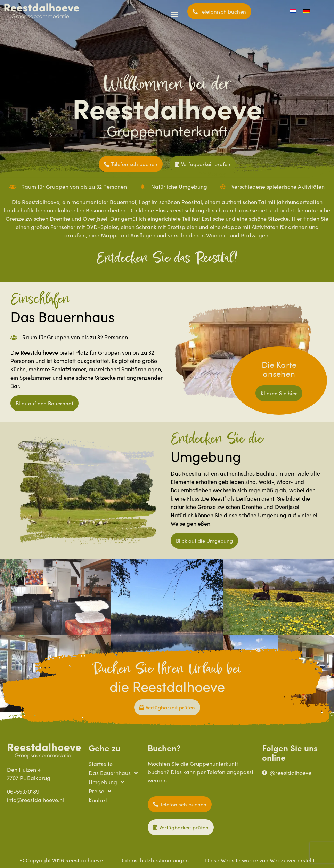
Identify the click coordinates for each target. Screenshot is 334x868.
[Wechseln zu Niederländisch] (293, 11)
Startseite (101, 764)
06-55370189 (23, 791)
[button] (175, 14)
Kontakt (98, 800)
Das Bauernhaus (113, 773)
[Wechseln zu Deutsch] (307, 11)
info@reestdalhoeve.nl (35, 800)
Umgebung (106, 782)
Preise (100, 791)
